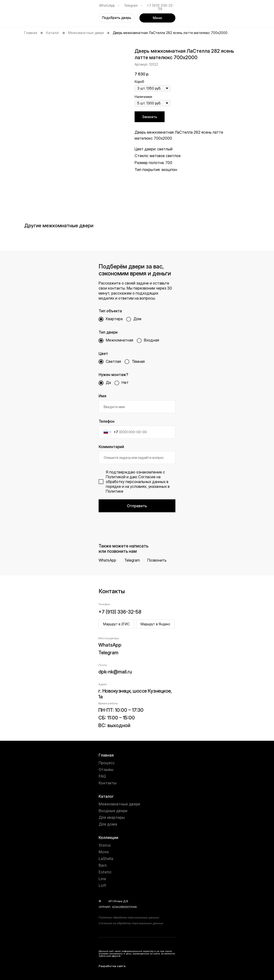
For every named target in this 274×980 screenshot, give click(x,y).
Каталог (53, 33)
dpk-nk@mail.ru (115, 672)
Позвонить (157, 560)
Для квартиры (112, 817)
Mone (104, 852)
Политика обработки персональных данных (129, 917)
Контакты (108, 783)
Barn (103, 865)
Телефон (107, 421)
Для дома (108, 824)
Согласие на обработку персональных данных (131, 923)
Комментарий (111, 447)
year (105, 901)
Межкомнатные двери (86, 33)
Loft (102, 885)
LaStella (106, 859)
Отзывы (106, 769)
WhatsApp (107, 5)
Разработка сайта (112, 966)
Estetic (105, 872)
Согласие (147, 477)
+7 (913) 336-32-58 (160, 7)
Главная (31, 33)
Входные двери (113, 811)
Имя (102, 396)
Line (102, 879)
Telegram (131, 5)
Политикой (116, 477)
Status (105, 845)
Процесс (107, 763)
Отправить (137, 506)
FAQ (102, 776)
